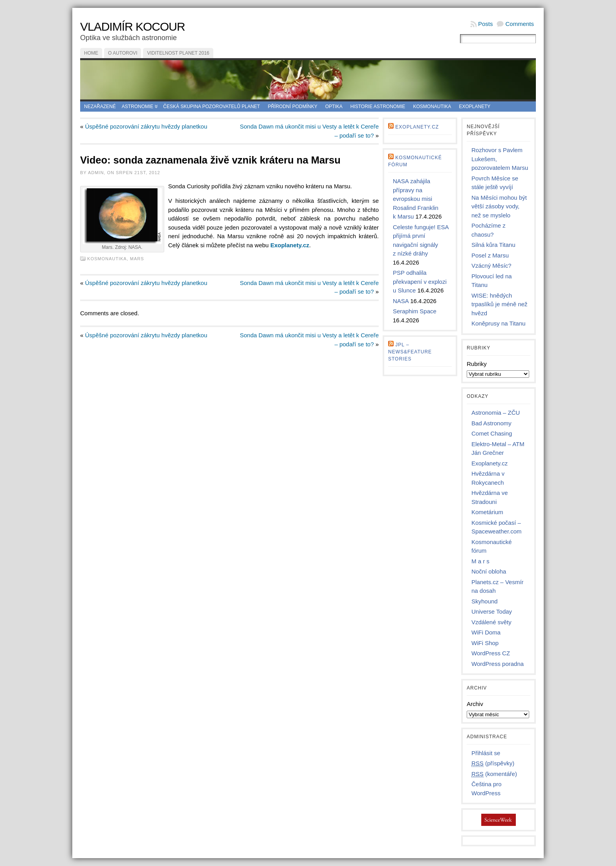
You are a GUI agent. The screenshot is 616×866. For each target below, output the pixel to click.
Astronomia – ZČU (496, 413)
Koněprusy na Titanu (499, 323)
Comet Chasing (492, 433)
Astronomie (138, 107)
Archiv (475, 704)
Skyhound (485, 601)
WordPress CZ (491, 653)
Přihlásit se (486, 753)
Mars (137, 259)
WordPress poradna (498, 664)
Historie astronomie (378, 107)
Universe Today (492, 611)
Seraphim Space (415, 311)
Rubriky (477, 364)
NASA (401, 301)
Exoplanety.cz (417, 127)
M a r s (480, 561)
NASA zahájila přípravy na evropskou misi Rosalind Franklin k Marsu (416, 199)
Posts (486, 24)
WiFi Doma (486, 632)
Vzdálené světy (491, 622)
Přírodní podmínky (293, 107)
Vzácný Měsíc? (491, 266)
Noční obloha (489, 571)
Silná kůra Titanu (493, 245)
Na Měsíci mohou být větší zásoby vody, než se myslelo (499, 206)
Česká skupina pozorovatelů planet (211, 107)
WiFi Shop (485, 643)
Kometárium (487, 512)
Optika (334, 107)
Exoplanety (475, 107)
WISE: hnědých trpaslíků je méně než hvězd (500, 304)
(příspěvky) (493, 763)
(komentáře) (494, 774)
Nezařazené (100, 107)
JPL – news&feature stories (410, 352)
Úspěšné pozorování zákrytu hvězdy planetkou (146, 126)
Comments (520, 24)
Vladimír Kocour (133, 27)
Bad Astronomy (491, 423)
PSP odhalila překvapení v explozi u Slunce (420, 281)
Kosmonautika (432, 107)
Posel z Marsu (490, 255)
